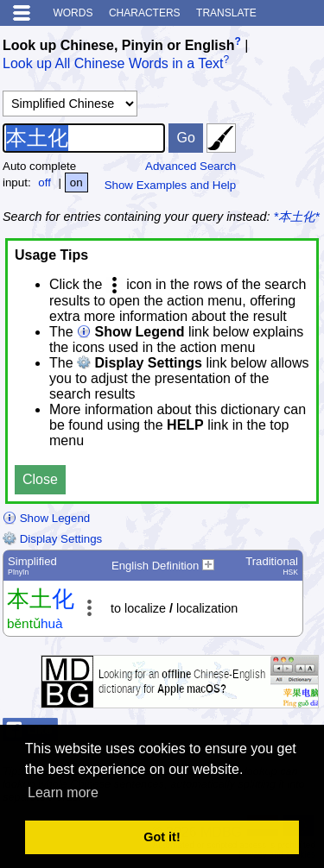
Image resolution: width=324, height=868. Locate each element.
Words (73, 13)
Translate (226, 13)
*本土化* (297, 217)
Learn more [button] (63, 793)
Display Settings (52, 539)
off (44, 182)
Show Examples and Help (171, 185)
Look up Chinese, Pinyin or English (118, 45)
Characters (145, 13)
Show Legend (46, 518)
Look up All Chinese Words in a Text (113, 64)
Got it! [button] (162, 837)
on (76, 182)
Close (40, 479)
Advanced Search (191, 166)
